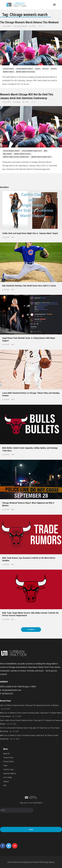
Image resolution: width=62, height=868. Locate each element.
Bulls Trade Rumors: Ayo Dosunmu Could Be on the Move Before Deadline (29, 559)
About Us (7, 754)
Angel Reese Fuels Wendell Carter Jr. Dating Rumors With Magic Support (29, 339)
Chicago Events (8, 69)
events (38, 69)
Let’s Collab (8, 777)
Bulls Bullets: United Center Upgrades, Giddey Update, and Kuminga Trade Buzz (30, 449)
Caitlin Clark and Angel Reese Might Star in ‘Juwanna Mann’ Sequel (30, 233)
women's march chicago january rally (16, 157)
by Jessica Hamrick (21, 26)
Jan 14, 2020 (7, 26)
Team (5, 766)
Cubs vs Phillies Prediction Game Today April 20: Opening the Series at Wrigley (29, 705)
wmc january (8, 154)
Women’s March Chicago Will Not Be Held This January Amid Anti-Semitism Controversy (27, 96)
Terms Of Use (8, 758)
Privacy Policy (8, 762)
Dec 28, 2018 (7, 102)
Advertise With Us (10, 774)
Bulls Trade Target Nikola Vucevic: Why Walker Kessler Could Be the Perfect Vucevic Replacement (30, 614)
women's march (8, 72)
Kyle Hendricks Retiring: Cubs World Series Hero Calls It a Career (29, 286)
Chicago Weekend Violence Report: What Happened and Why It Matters (28, 504)
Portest (54, 69)
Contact (6, 781)
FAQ (5, 785)
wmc (46, 151)
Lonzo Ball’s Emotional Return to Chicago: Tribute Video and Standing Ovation (31, 394)
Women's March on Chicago (26, 72)
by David (18, 102)
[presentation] (17, 820)
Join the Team (8, 769)
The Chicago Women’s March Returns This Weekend (29, 22)
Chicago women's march (24, 69)
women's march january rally (41, 157)
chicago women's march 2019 (32, 151)
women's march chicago (23, 154)
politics (45, 69)
